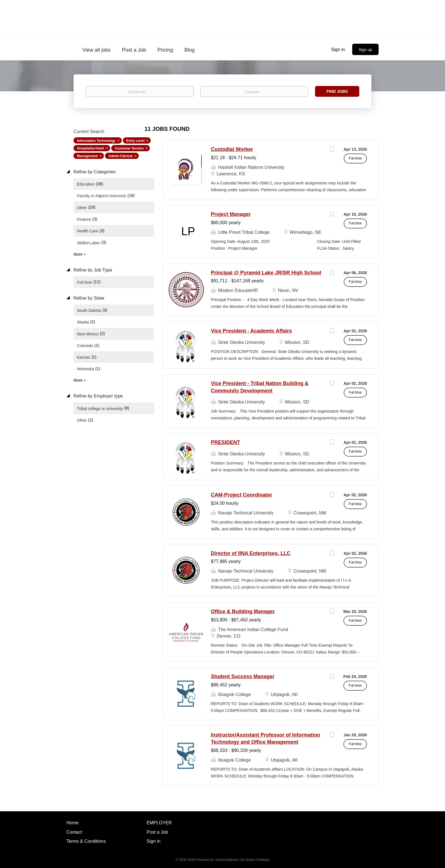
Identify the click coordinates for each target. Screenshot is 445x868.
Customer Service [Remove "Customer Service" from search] (129, 148)
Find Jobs (337, 91)
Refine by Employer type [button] (97, 396)
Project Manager (231, 214)
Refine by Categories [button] (94, 172)
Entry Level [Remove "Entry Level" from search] (136, 141)
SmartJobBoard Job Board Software (242, 860)
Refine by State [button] (88, 298)
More (78, 254)
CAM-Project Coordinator (242, 495)
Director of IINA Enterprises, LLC (251, 553)
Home (73, 823)
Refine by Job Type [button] (92, 270)
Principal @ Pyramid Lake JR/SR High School (266, 273)
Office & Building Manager (243, 611)
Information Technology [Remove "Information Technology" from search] (96, 141)
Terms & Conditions (86, 841)
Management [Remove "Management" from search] (87, 156)
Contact (74, 832)
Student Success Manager (243, 676)
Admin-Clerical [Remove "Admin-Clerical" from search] (120, 156)
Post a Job (158, 832)
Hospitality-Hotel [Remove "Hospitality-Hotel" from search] (90, 148)
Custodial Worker (232, 149)
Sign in (338, 50)
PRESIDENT (225, 442)
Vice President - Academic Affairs (251, 331)
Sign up (365, 50)
